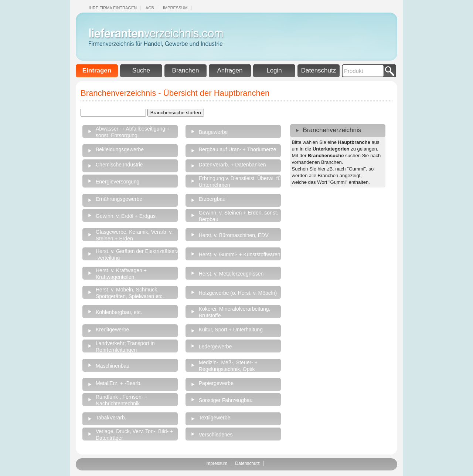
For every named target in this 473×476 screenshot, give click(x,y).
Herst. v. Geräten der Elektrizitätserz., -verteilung (139, 254)
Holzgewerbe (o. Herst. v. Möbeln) (238, 293)
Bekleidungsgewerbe (120, 149)
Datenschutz (319, 70)
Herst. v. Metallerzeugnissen (231, 274)
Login (274, 70)
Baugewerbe (213, 132)
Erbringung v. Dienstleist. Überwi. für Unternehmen (241, 182)
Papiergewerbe (216, 383)
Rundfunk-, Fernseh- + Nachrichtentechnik (122, 400)
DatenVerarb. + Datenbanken (232, 165)
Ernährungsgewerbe (119, 199)
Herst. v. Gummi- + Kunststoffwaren (240, 254)
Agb (150, 8)
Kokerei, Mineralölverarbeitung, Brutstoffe (235, 312)
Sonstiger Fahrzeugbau (226, 400)
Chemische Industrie (119, 165)
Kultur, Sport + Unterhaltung (231, 330)
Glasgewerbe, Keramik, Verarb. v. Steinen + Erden (134, 235)
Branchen (186, 70)
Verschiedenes (216, 435)
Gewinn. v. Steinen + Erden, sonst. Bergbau (239, 216)
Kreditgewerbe (112, 330)
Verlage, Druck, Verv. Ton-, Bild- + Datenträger (134, 435)
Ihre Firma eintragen (113, 8)
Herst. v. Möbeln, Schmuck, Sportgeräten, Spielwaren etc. (130, 293)
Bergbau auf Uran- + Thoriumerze (237, 149)
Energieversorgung (118, 182)
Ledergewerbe (215, 347)
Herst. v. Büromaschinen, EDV (234, 235)
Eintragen (97, 70)
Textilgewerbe (215, 418)
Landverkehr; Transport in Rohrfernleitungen (125, 347)
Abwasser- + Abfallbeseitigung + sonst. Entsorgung (133, 132)
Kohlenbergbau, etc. (119, 312)
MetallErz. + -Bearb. (119, 383)
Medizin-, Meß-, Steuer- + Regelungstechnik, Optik (228, 366)
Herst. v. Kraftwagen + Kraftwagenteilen (121, 274)
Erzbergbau (212, 199)
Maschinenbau (113, 366)
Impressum (175, 8)
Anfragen (230, 70)
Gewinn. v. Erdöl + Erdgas (126, 216)
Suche (141, 70)
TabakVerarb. (111, 418)
